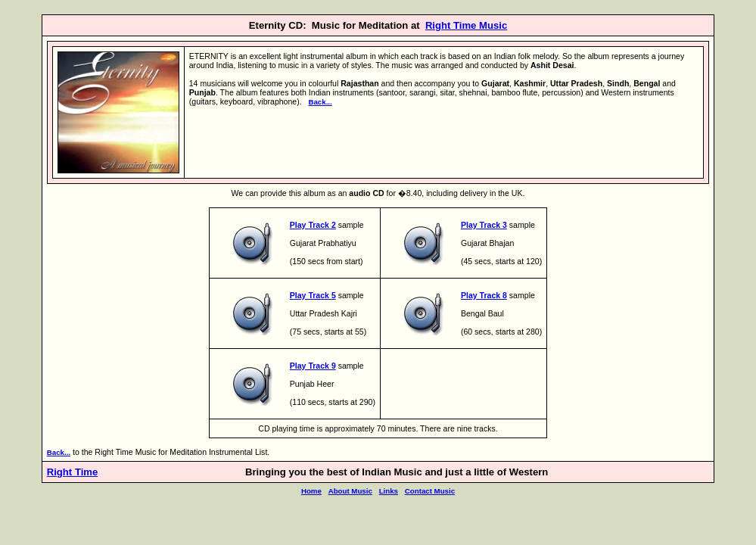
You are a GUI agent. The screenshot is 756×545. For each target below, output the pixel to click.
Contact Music (430, 491)
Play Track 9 (313, 366)
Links (389, 491)
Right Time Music (466, 25)
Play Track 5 (313, 295)
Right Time (73, 472)
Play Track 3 (484, 225)
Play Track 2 (313, 225)
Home (311, 491)
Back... (320, 102)
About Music (350, 491)
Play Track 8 (484, 295)
